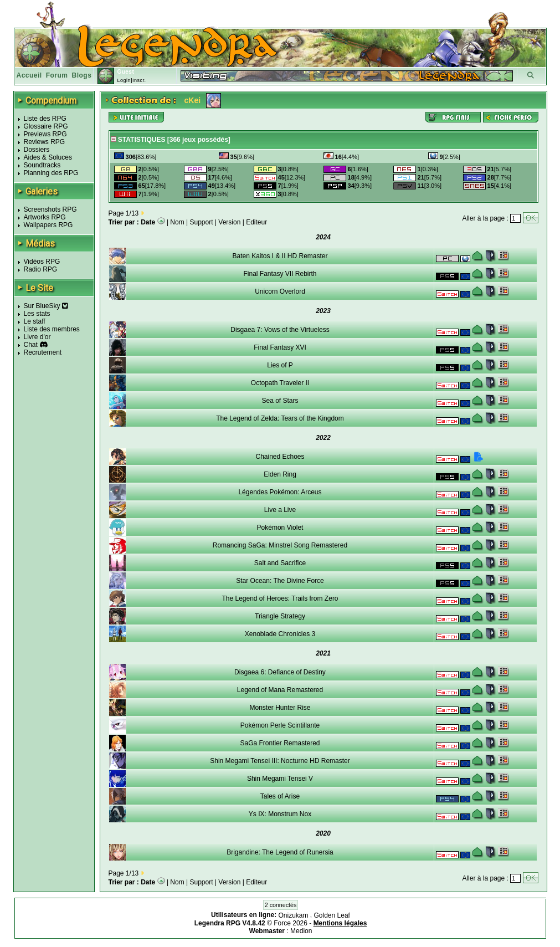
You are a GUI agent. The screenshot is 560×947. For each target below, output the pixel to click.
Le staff (35, 321)
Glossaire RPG (46, 126)
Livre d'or (37, 337)
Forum (57, 75)
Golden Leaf (332, 915)
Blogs (82, 75)
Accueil (29, 75)
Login (124, 80)
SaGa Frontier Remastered (280, 743)
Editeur (256, 222)
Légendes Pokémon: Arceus (280, 492)
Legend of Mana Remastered (280, 690)
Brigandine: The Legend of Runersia (280, 852)
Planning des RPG (51, 173)
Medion (301, 931)
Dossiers (37, 150)
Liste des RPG (45, 119)
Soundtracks (42, 165)
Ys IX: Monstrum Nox (280, 814)
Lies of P (280, 365)
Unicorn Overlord (280, 291)
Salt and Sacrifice (280, 563)
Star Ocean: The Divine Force (280, 581)
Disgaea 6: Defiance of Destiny (280, 672)
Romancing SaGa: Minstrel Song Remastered (280, 545)
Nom (177, 222)
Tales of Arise (280, 796)
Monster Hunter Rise (280, 708)
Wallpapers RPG (48, 225)
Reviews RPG (45, 142)
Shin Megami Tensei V (280, 779)
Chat (31, 345)
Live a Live (280, 510)
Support (202, 222)
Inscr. (139, 80)
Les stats (37, 314)
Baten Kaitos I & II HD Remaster (280, 256)
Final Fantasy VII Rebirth (280, 274)
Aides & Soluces (48, 157)
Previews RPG (45, 134)
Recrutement (43, 352)
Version (229, 222)
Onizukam (294, 915)
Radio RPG (41, 269)
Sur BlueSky (46, 306)
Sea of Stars (280, 401)
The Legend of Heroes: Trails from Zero (280, 598)
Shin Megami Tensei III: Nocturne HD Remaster (280, 761)
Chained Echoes (280, 457)
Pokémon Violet (280, 528)
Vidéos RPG (42, 262)
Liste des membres (52, 329)
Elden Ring (280, 474)
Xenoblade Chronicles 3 (280, 634)
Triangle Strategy (280, 616)
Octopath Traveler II (280, 383)
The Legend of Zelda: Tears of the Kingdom (280, 418)
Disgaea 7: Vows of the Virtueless (280, 330)
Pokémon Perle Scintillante (280, 725)
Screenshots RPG (50, 209)
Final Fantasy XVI (280, 347)
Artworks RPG (45, 217)
